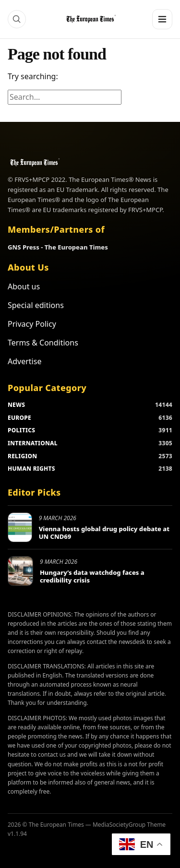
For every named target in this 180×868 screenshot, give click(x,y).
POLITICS (21, 430)
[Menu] (162, 19)
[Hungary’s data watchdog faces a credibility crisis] (20, 571)
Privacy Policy (32, 324)
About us (24, 286)
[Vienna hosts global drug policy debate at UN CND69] (20, 527)
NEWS (16, 405)
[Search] (17, 19)
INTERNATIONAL (33, 443)
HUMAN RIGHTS (31, 469)
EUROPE (19, 418)
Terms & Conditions (43, 343)
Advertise (24, 361)
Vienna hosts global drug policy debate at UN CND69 (104, 533)
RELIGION (23, 456)
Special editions (36, 305)
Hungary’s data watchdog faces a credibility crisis (92, 576)
